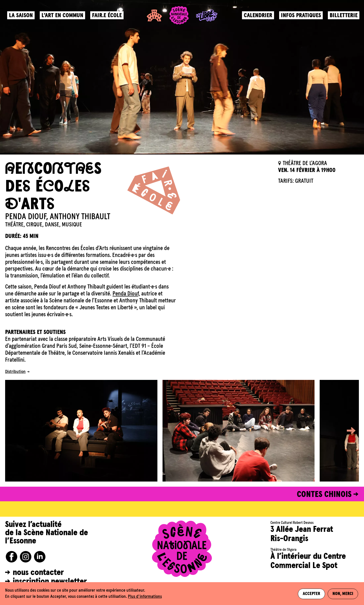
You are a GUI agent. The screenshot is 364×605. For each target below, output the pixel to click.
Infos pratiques (300, 17)
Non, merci (343, 594)
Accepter (311, 594)
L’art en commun (63, 17)
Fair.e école (107, 17)
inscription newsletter (50, 582)
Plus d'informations (145, 597)
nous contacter (38, 573)
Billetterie (343, 17)
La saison (21, 17)
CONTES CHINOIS (324, 495)
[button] (347, 431)
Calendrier (257, 17)
